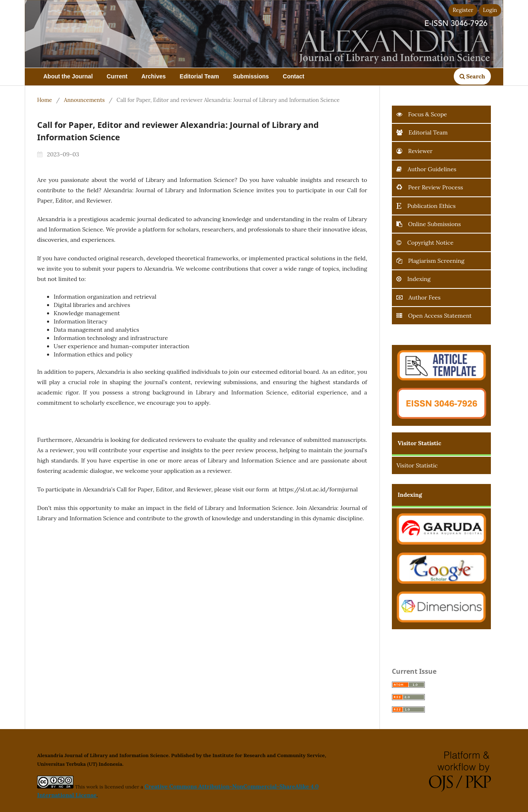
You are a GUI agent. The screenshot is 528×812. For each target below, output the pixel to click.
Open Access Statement (434, 316)
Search (472, 76)
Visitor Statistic (417, 465)
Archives (154, 76)
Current (117, 76)
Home (45, 100)
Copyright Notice (425, 243)
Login (490, 10)
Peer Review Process (430, 187)
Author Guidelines (426, 169)
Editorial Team (199, 76)
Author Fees (418, 297)
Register (463, 10)
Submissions (251, 76)
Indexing (414, 279)
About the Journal (68, 76)
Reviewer (414, 151)
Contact (294, 76)
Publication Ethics (426, 206)
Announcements (84, 100)
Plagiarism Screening (430, 261)
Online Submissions (429, 224)
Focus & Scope (422, 114)
